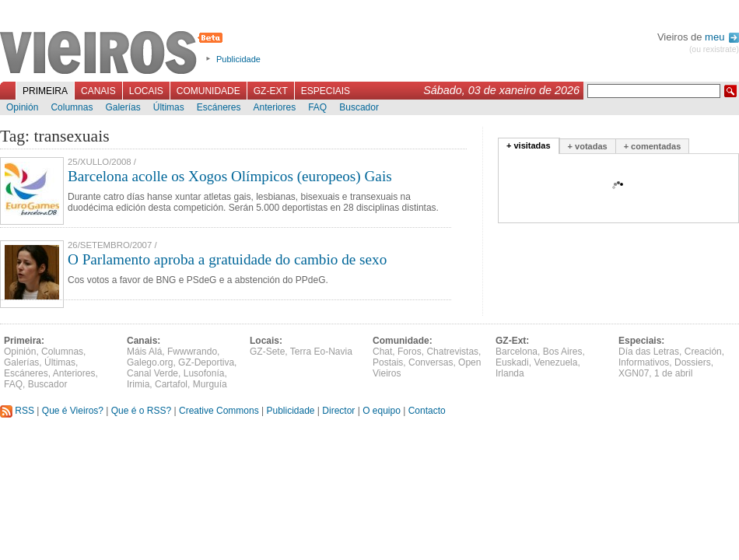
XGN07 (634, 373)
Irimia (138, 384)
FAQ (317, 107)
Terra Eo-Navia (321, 352)
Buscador (359, 107)
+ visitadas (529, 145)
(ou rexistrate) (714, 49)
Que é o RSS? (141, 411)
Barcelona (517, 352)
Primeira (45, 91)
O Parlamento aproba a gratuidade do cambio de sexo (227, 259)
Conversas (431, 362)
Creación (703, 352)
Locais (146, 91)
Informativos (644, 362)
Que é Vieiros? (73, 411)
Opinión (22, 107)
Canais (98, 91)
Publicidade (238, 59)
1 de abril (673, 373)
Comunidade (208, 91)
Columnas (72, 107)
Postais (388, 362)
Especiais (326, 91)
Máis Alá (144, 352)
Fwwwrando (192, 352)
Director (338, 411)
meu (722, 37)
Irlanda (510, 373)
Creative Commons (219, 411)
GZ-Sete (267, 352)
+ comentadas (653, 146)
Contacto (427, 411)
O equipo (382, 411)
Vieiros (114, 54)
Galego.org (150, 362)
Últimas (169, 107)
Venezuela (555, 362)
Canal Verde (152, 373)
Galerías (123, 107)
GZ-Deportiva (206, 362)
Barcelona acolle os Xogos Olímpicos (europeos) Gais (230, 176)
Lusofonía (204, 373)
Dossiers (693, 362)
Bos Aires (563, 352)
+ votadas (588, 146)
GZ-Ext (271, 91)
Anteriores (274, 107)
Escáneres (219, 107)
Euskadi (512, 362)
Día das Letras (649, 352)
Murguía (210, 384)
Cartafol (171, 384)
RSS (17, 411)
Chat (382, 352)
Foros (410, 352)
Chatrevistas (452, 352)
